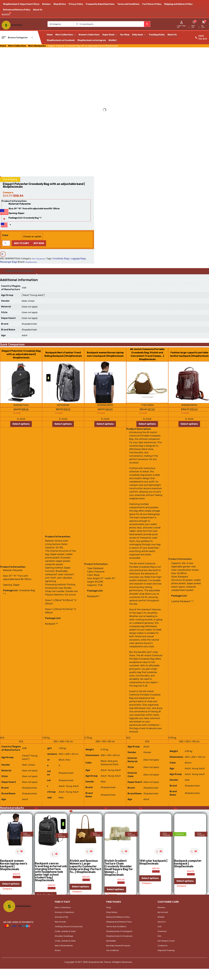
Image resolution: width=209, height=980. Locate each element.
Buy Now (39, 243)
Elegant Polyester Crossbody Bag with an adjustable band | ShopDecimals (21, 354)
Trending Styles (157, 35)
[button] (4, 38)
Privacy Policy (76, 4)
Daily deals (139, 35)
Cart (160, 927)
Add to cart (22, 243)
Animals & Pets (62, 917)
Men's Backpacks (37, 46)
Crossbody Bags (61, 259)
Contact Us (163, 946)
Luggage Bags (78, 259)
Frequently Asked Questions (100, 4)
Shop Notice (60, 4)
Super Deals (110, 35)
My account (163, 912)
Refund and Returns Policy (17, 10)
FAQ (159, 936)
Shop (109, 907)
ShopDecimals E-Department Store (21, 4)
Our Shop (125, 35)
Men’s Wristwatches (64, 946)
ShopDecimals (31, 262)
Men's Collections (66, 35)
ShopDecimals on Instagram (92, 40)
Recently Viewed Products (118, 946)
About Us (38, 10)
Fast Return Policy (152, 4)
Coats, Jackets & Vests (65, 931)
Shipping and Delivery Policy (178, 4)
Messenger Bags (9, 262)
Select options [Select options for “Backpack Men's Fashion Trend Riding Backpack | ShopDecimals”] (63, 424)
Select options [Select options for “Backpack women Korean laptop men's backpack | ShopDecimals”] (105, 424)
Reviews (46, 4)
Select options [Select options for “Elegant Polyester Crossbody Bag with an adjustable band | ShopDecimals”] (21, 424)
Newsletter (111, 941)
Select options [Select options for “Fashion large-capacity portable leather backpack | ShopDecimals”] (189, 424)
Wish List (193, 26)
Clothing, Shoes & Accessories (69, 927)
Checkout (162, 931)
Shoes (58, 950)
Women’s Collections (64, 912)
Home (50, 35)
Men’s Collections (63, 907)
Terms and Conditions (128, 4)
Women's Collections (89, 35)
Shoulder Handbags (64, 936)
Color (5, 235)
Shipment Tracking (166, 950)
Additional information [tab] (19, 271)
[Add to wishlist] (3, 254)
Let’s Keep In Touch (166, 941)
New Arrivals (60, 922)
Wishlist (113, 40)
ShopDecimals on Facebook (61, 40)
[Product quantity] (6, 243)
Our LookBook (113, 950)
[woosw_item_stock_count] (195, 21)
